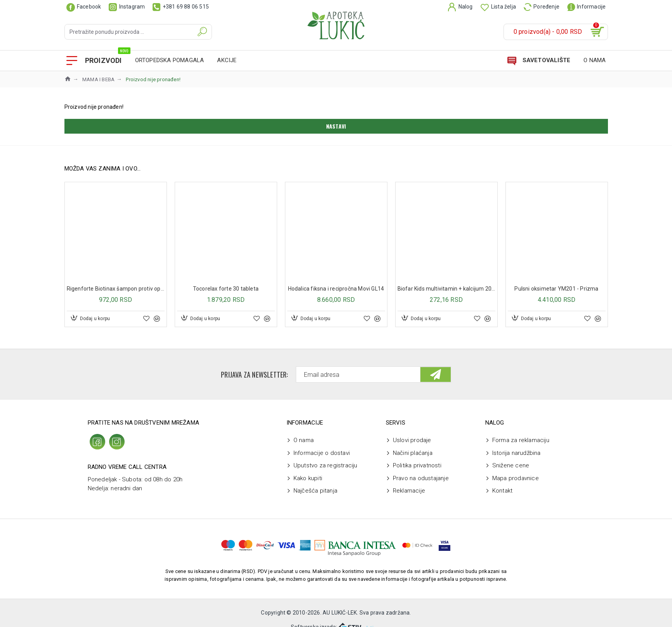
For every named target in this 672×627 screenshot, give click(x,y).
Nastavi (336, 126)
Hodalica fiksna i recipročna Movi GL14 (336, 289)
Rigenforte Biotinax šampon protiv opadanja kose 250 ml (116, 289)
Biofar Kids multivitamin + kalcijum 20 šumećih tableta (446, 289)
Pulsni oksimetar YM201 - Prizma (556, 289)
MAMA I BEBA (98, 79)
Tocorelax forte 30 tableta (226, 289)
